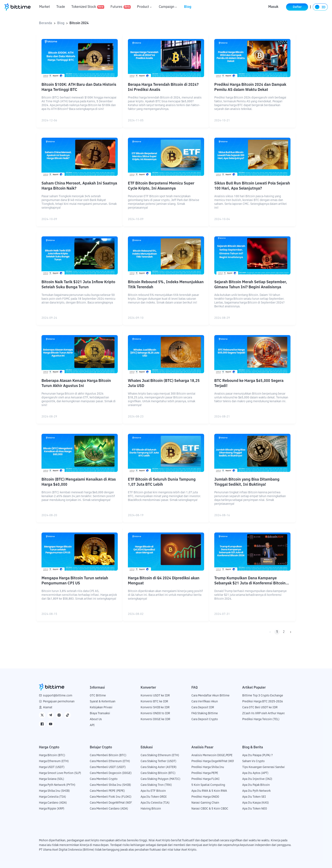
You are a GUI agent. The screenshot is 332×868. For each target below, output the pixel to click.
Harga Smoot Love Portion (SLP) (60, 773)
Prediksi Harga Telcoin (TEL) (261, 719)
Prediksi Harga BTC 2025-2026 (263, 702)
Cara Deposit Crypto (205, 719)
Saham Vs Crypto (253, 761)
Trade (61, 7)
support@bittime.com (58, 696)
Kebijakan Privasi (101, 707)
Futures (121, 7)
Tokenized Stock (88, 7)
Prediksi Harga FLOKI (205, 779)
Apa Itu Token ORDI (154, 797)
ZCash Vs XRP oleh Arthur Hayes (264, 713)
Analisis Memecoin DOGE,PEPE (212, 755)
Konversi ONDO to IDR (155, 713)
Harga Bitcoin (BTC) (52, 755)
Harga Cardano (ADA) (53, 803)
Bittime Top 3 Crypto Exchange (263, 696)
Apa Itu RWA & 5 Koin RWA (209, 791)
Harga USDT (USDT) (52, 767)
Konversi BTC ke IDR (154, 702)
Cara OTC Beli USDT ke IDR (260, 707)
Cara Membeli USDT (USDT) (108, 767)
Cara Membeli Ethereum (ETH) (110, 761)
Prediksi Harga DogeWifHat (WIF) (214, 761)
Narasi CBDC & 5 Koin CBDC (210, 809)
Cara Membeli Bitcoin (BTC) (108, 755)
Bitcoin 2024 (79, 23)
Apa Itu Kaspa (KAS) (256, 803)
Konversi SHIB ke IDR (155, 707)
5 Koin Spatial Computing (208, 785)
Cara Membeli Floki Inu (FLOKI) (111, 797)
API (92, 725)
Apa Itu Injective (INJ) (257, 779)
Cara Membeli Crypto (104, 779)
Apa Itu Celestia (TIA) (155, 803)
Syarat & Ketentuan (103, 702)
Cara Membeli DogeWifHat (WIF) (111, 803)
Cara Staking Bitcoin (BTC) (158, 773)
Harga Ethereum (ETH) (54, 761)
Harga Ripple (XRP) (52, 809)
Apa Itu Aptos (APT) (255, 773)
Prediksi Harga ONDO (205, 797)
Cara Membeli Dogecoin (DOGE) (111, 773)
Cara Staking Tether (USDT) (158, 761)
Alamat (48, 707)
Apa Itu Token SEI (254, 797)
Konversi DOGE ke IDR (155, 719)
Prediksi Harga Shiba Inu (208, 767)
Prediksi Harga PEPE (205, 773)
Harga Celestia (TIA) (53, 797)
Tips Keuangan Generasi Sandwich (265, 767)
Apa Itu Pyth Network (256, 791)
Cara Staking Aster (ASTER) (159, 767)
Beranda (46, 23)
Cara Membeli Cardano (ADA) (109, 809)
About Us (96, 719)
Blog (188, 7)
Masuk (273, 7)
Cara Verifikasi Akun (205, 702)
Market (45, 7)
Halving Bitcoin (151, 809)
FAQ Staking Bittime (205, 713)
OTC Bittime (98, 696)
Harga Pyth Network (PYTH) (57, 785)
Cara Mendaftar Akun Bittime (210, 696)
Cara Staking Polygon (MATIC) (160, 779)
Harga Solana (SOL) (52, 779)
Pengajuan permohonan (59, 702)
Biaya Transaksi (100, 713)
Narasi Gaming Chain (205, 803)
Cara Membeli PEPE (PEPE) (107, 791)
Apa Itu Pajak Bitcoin (256, 785)
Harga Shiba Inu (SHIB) (54, 791)
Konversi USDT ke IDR (155, 696)
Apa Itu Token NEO (255, 809)
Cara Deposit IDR (203, 707)
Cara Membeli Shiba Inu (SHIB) (110, 785)
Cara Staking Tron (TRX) (156, 785)
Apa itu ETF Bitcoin (153, 791)
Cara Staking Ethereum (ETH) (160, 755)
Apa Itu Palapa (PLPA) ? (257, 755)
